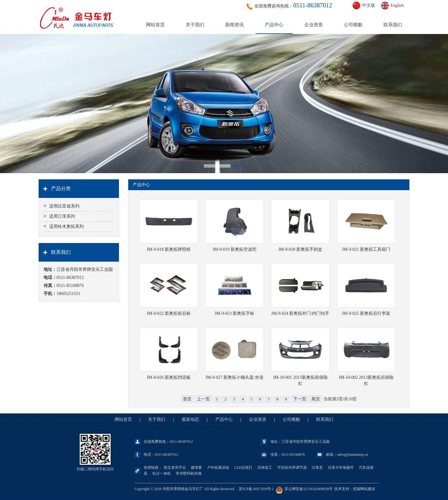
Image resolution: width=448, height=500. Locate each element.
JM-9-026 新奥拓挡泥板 (169, 377)
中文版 (369, 5)
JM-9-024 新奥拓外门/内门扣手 (300, 313)
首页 (187, 399)
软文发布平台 (175, 468)
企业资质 (314, 25)
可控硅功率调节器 (292, 468)
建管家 (197, 468)
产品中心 (274, 25)
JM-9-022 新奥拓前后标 (169, 313)
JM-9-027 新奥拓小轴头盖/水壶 (235, 377)
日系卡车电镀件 (341, 468)
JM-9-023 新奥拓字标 (235, 313)
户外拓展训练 (218, 468)
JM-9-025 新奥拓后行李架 (366, 313)
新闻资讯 (235, 25)
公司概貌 (353, 25)
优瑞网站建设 (364, 489)
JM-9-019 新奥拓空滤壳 (235, 249)
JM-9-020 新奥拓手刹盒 (300, 249)
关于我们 (195, 25)
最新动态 (190, 419)
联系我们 (393, 25)
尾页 (316, 399)
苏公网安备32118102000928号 (309, 489)
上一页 (203, 399)
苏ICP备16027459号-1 (256, 489)
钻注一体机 (162, 473)
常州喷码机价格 (189, 473)
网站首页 (155, 25)
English (397, 5)
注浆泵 (317, 468)
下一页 (300, 399)
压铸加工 (265, 468)
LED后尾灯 (243, 468)
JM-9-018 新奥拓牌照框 (169, 249)
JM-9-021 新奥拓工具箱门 (366, 249)
